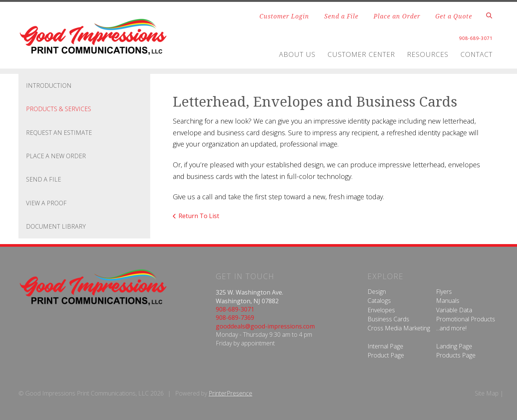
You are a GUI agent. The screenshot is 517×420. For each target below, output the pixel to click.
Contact (477, 54)
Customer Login (284, 16)
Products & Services (59, 109)
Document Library (56, 226)
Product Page (386, 355)
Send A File (43, 179)
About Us (297, 54)
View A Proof (46, 203)
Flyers (444, 292)
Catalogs (379, 301)
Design (377, 292)
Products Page (456, 355)
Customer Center (361, 54)
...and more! (451, 328)
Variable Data (454, 310)
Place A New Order (56, 156)
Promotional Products (466, 319)
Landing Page (454, 346)
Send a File (341, 16)
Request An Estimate (59, 133)
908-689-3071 (235, 309)
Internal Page (385, 346)
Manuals (448, 301)
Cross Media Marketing (399, 328)
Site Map (487, 393)
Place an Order (397, 16)
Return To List (199, 216)
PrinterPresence (230, 393)
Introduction (49, 86)
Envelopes (381, 310)
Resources (428, 54)
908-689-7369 (235, 318)
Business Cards (388, 319)
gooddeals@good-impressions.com (265, 326)
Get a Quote (454, 16)
